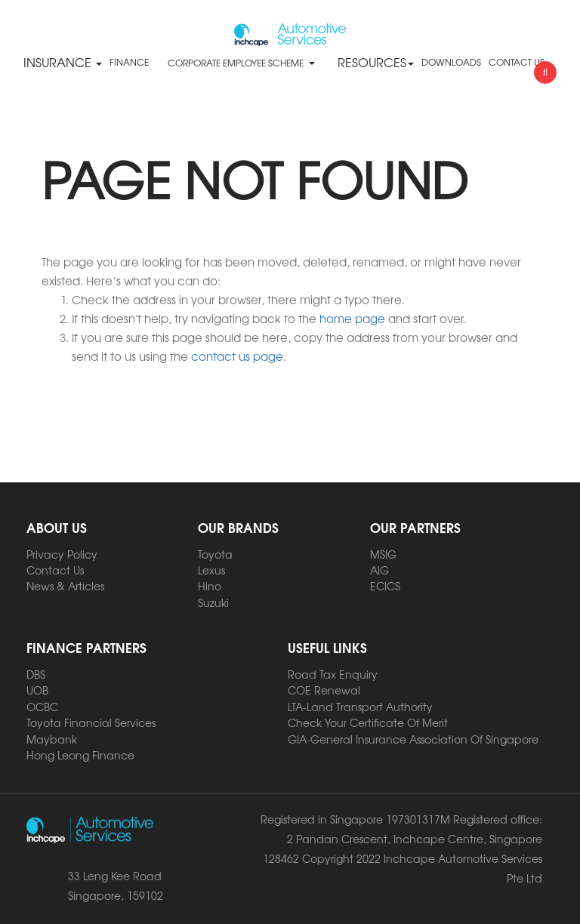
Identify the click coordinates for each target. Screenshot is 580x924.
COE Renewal (324, 690)
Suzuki (213, 602)
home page (352, 318)
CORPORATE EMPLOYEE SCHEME (236, 63)
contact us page (237, 356)
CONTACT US (517, 62)
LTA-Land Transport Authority (360, 707)
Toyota (215, 554)
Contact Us (55, 570)
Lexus (211, 570)
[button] (311, 63)
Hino (210, 586)
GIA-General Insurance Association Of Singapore (413, 739)
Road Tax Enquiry (333, 674)
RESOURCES (376, 62)
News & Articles (65, 586)
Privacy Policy (62, 554)
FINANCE (129, 62)
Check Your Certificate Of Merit (368, 722)
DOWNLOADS (451, 62)
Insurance (63, 62)
